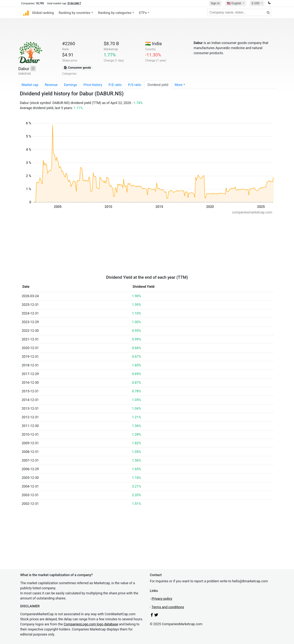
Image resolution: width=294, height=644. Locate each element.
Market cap (30, 85)
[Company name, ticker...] (239, 12)
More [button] (179, 85)
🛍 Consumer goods (77, 68)
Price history (93, 85)
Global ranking (43, 13)
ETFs (143, 13)
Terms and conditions (168, 607)
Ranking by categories (115, 13)
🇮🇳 (153, 44)
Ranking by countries (74, 13)
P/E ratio (115, 85)
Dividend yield (158, 85)
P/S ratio (135, 85)
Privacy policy (162, 599)
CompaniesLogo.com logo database (91, 624)
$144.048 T (74, 3)
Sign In (215, 3)
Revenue (51, 85)
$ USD (256, 3)
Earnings (70, 85)
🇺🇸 (234, 3)
